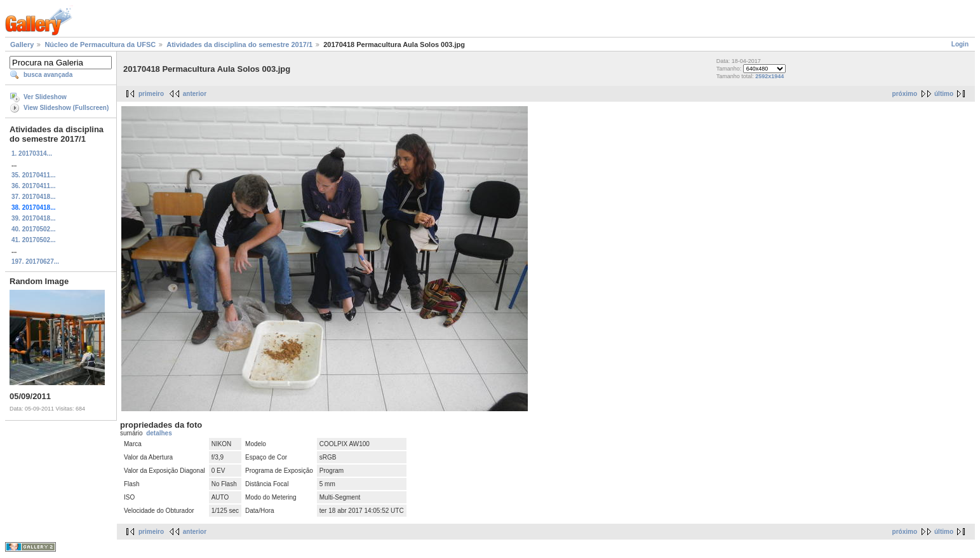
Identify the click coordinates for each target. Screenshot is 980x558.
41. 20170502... (34, 240)
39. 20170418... (34, 218)
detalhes (159, 433)
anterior (195, 94)
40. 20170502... (34, 229)
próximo (905, 94)
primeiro (151, 94)
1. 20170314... (32, 153)
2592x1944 (769, 76)
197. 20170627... (35, 262)
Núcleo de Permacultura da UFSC (100, 44)
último (944, 94)
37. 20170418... (34, 197)
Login (960, 44)
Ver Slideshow (45, 97)
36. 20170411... (34, 186)
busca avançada (48, 75)
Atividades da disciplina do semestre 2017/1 (239, 44)
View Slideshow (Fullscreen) (66, 108)
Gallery (22, 44)
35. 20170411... (34, 175)
